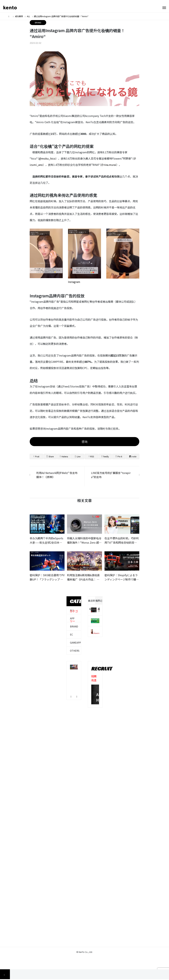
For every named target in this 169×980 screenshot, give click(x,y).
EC (71, 635)
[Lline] (78, 456)
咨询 (84, 442)
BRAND (38, 22)
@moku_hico (47, 158)
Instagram (74, 282)
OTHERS (75, 651)
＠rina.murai (109, 165)
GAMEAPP (75, 643)
